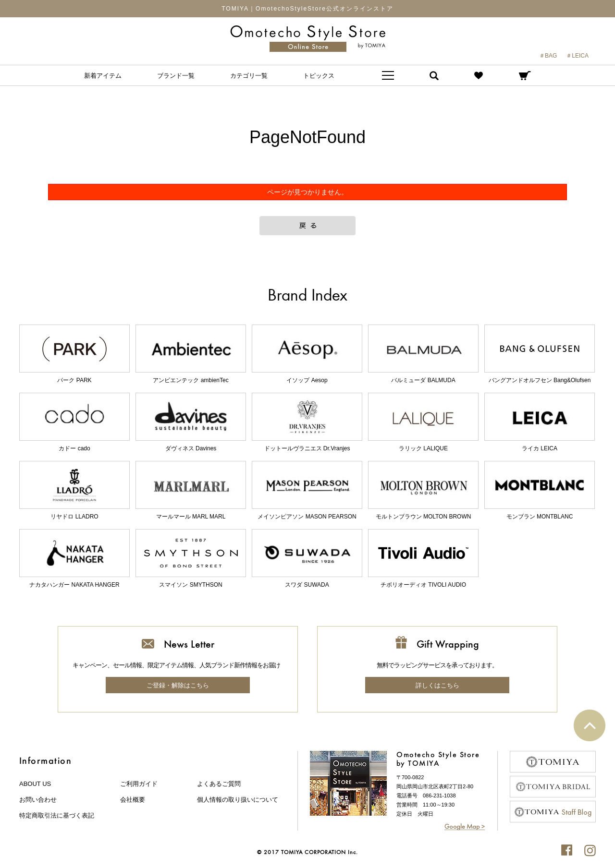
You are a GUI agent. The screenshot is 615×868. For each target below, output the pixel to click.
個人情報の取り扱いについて (238, 800)
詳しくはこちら (437, 685)
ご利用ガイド (139, 784)
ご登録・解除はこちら (178, 685)
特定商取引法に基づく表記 (57, 815)
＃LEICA (577, 56)
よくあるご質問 (219, 784)
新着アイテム (103, 76)
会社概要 (133, 800)
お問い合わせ (38, 800)
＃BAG (548, 56)
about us (35, 784)
